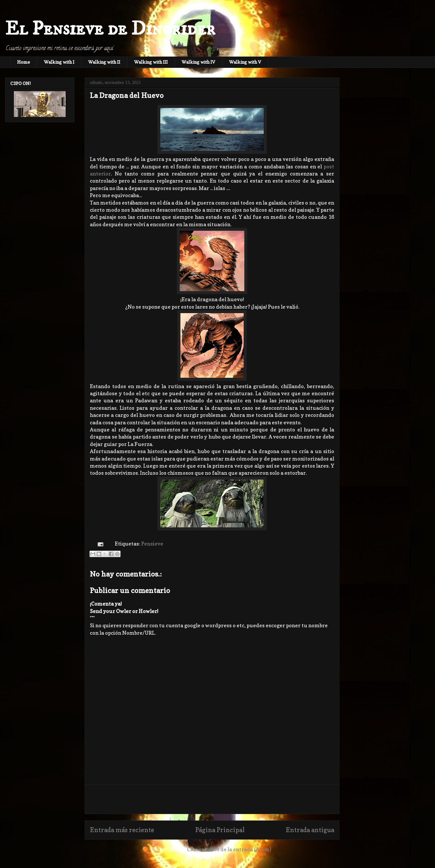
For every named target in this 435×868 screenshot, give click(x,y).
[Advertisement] (212, 799)
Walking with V (245, 62)
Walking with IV (198, 62)
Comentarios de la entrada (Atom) (229, 849)
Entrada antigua (310, 830)
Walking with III (151, 62)
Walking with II (104, 62)
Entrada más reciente (122, 830)
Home (24, 62)
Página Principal (220, 830)
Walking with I (59, 62)
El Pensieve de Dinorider (110, 29)
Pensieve (152, 544)
